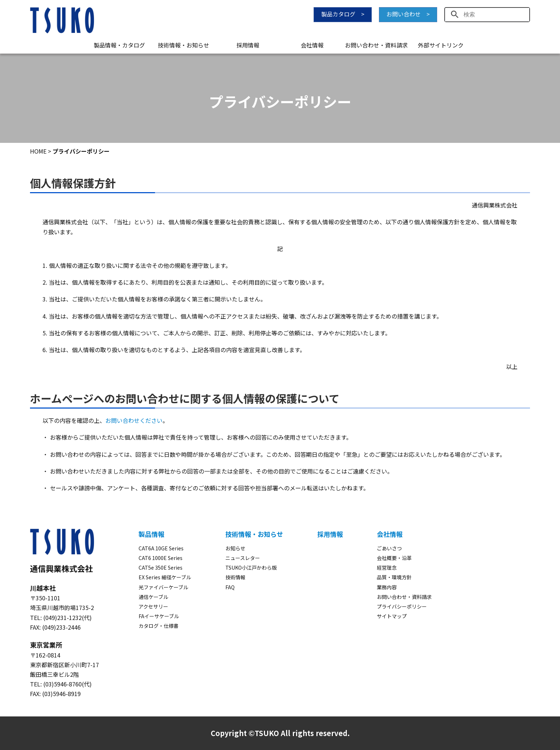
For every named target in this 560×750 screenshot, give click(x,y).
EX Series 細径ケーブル (165, 577)
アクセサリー (153, 606)
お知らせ (235, 548)
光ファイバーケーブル (163, 587)
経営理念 (387, 567)
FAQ (230, 587)
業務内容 (387, 587)
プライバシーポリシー (402, 606)
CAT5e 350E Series (161, 567)
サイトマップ (392, 616)
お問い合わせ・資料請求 (376, 45)
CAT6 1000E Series (161, 558)
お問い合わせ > (408, 14)
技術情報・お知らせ (184, 45)
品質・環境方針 (394, 577)
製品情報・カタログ (119, 45)
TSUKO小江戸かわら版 (251, 567)
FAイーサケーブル (159, 616)
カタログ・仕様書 (159, 626)
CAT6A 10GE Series (161, 548)
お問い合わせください (134, 420)
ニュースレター (243, 558)
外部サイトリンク (441, 45)
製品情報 (151, 534)
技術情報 (235, 577)
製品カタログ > (343, 14)
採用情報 (248, 45)
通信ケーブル (153, 597)
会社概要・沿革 (394, 558)
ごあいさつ (389, 548)
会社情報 (312, 45)
